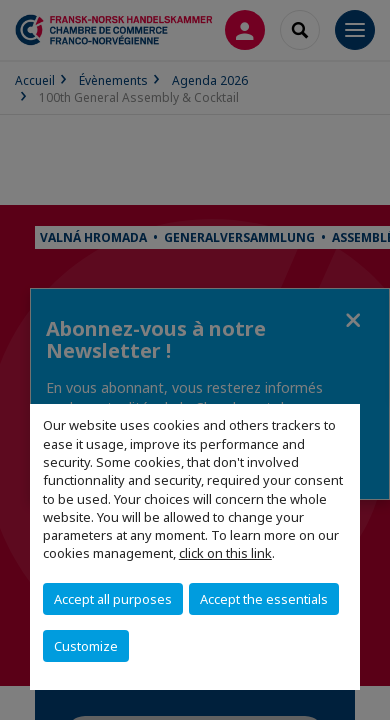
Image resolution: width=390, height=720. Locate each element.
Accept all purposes (113, 599)
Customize (86, 646)
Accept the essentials (264, 599)
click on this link (225, 553)
